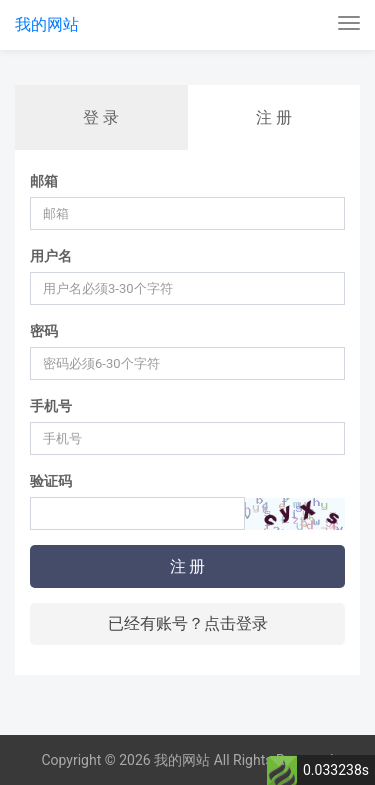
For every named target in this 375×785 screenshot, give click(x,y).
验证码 (51, 481)
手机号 (51, 406)
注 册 (274, 117)
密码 (44, 331)
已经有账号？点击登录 (188, 623)
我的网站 (47, 24)
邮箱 (44, 181)
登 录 (101, 117)
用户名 (51, 256)
